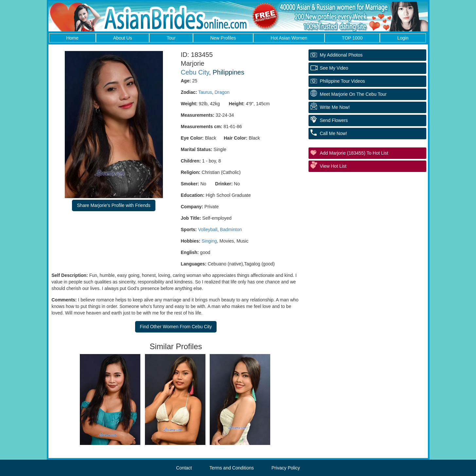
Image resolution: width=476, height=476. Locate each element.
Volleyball (208, 229)
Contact (184, 468)
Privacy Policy (286, 468)
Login (403, 38)
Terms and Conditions (231, 468)
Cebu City (195, 72)
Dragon (222, 92)
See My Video (334, 68)
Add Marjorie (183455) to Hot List (354, 153)
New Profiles (223, 38)
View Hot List (333, 166)
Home (72, 38)
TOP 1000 (352, 38)
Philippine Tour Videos (343, 81)
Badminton (231, 229)
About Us (123, 38)
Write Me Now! (335, 107)
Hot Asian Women (289, 38)
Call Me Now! (334, 133)
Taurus (205, 92)
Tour (171, 38)
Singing (209, 241)
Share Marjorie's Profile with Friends (114, 205)
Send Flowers (334, 120)
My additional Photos (341, 55)
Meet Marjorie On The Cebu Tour (353, 94)
